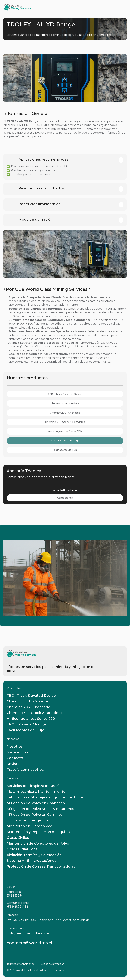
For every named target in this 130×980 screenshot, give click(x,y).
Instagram (14, 933)
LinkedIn (28, 933)
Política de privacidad (52, 964)
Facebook (43, 933)
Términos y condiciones (21, 964)
